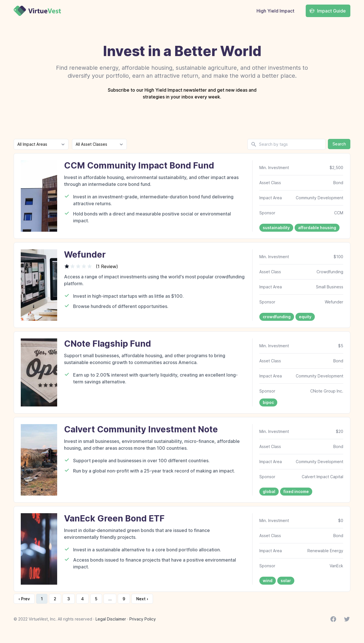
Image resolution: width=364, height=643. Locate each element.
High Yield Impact (275, 11)
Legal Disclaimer (111, 619)
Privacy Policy (143, 619)
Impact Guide (327, 11)
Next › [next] (142, 599)
